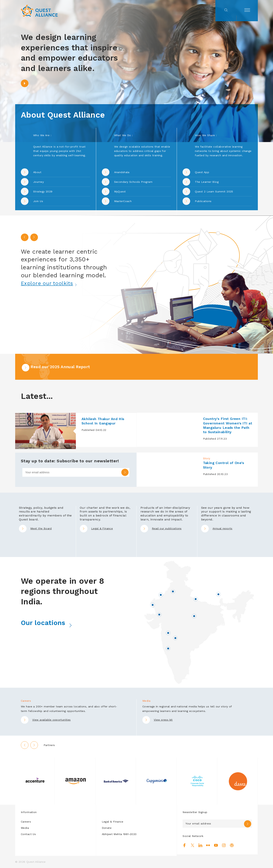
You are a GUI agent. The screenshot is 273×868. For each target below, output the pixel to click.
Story (207, 459)
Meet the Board (35, 529)
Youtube (216, 846)
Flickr (208, 846)
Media (25, 828)
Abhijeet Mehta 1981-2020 (119, 834)
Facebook (185, 846)
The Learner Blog (207, 182)
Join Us (38, 201)
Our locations (53, 623)
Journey (38, 182)
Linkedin (200, 846)
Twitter (193, 846)
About (37, 172)
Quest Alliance (36, 862)
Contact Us (28, 834)
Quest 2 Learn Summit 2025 (214, 191)
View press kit (163, 720)
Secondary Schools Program (133, 182)
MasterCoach (123, 201)
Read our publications (161, 529)
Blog (232, 846)
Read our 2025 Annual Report (60, 367)
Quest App (202, 172)
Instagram (224, 846)
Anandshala (122, 172)
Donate (107, 828)
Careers (26, 822)
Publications (203, 201)
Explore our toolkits (54, 283)
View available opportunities (51, 720)
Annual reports (217, 529)
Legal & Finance (96, 529)
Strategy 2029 (43, 191)
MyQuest (120, 191)
